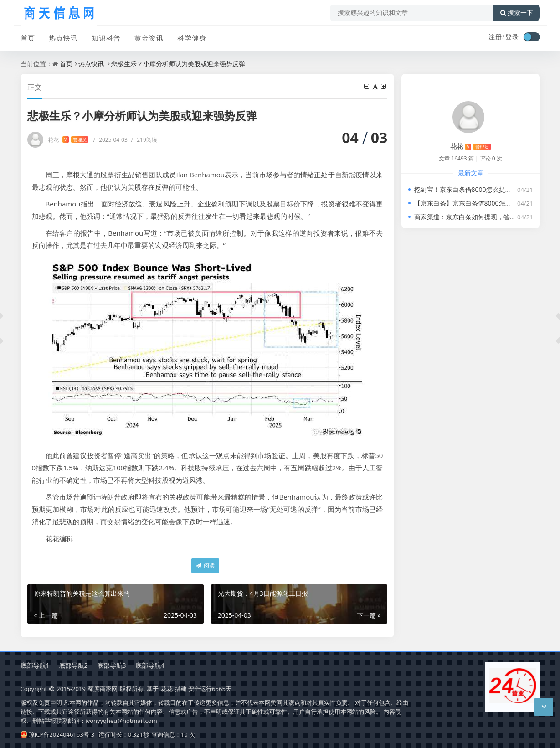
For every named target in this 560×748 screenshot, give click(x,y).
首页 (28, 38)
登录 (512, 37)
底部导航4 (150, 665)
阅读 (205, 565)
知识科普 (106, 38)
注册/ (497, 37)
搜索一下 (517, 13)
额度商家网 (103, 689)
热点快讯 (63, 38)
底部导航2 (73, 665)
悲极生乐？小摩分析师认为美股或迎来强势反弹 (178, 64)
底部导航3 (112, 665)
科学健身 (192, 38)
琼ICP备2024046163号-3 (58, 734)
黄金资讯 (149, 38)
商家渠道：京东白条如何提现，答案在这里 (475, 217)
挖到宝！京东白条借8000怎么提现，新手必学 (479, 189)
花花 (68, 140)
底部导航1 (35, 665)
